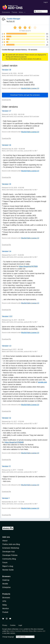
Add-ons (6, 537)
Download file (6, 100)
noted (21, 629)
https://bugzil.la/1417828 (28, 266)
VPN (4, 601)
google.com (42, 382)
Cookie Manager (13, 19)
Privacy (5, 625)
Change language (8, 637)
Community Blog (9, 559)
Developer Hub (8, 552)
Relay (5, 605)
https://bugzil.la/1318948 (14, 442)
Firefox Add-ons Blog (11, 544)
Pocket (5, 612)
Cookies (13, 625)
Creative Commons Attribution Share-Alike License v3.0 (27, 631)
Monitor (6, 608)
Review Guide (8, 570)
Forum (5, 562)
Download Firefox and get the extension (25, 95)
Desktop (6, 580)
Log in (46, 2)
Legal (20, 625)
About (5, 541)
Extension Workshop (11, 548)
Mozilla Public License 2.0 (30, 88)
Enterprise (6, 587)
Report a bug (8, 566)
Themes (14, 12)
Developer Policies (10, 555)
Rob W (12, 21)
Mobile (5, 584)
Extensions (6, 12)
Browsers (6, 598)
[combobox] (41, 11)
